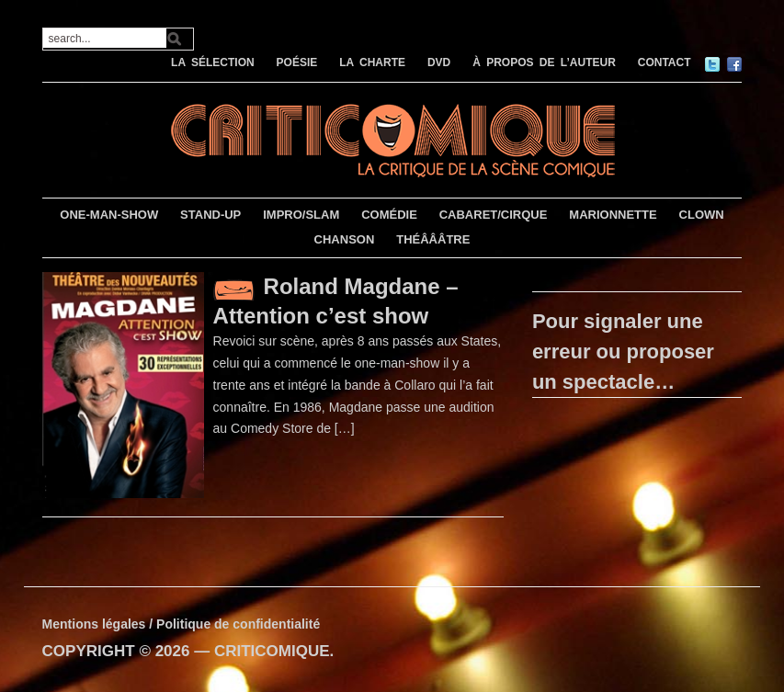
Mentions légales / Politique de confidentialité (182, 624)
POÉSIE (297, 62)
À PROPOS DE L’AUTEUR (544, 62)
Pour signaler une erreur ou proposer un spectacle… (623, 352)
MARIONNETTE (613, 215)
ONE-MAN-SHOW (109, 215)
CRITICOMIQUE (272, 651)
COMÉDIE (389, 215)
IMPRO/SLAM (301, 215)
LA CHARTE (372, 62)
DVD (439, 62)
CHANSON (345, 239)
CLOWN (702, 215)
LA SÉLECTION (213, 62)
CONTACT (665, 62)
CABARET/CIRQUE (494, 215)
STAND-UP (210, 215)
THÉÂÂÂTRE (433, 239)
